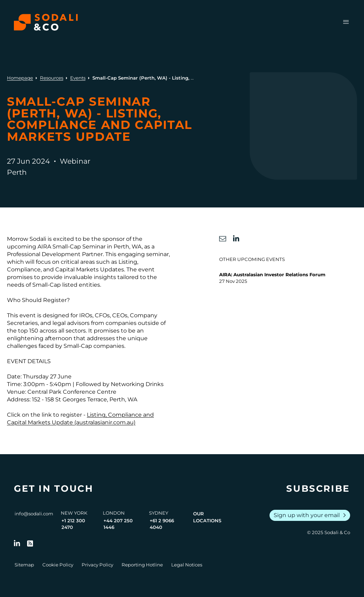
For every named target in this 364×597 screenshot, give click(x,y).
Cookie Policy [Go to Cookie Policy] (58, 565)
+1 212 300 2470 (73, 524)
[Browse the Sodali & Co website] (46, 22)
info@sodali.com (34, 514)
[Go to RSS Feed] (30, 543)
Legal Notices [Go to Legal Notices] (187, 565)
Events (78, 78)
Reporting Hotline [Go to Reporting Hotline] (142, 565)
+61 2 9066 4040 (162, 524)
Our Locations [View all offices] (207, 517)
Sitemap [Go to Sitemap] (24, 565)
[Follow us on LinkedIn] (17, 543)
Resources (52, 78)
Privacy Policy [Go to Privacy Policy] (97, 565)
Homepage (20, 78)
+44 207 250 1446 (118, 524)
